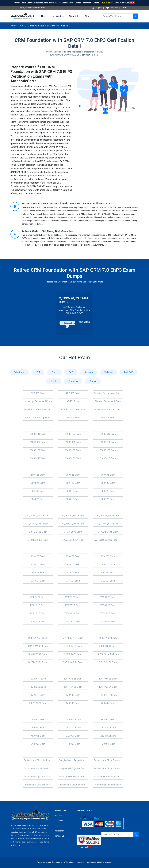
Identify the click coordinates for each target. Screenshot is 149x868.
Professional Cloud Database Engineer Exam (109, 760)
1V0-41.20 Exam (108, 605)
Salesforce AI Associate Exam (38, 409)
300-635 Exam (108, 483)
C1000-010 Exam (108, 434)
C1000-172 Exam (38, 458)
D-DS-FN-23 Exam (108, 638)
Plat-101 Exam (108, 418)
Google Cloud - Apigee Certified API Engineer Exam (74, 760)
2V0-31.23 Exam (38, 622)
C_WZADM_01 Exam (108, 532)
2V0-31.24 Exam (108, 622)
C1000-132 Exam (73, 458)
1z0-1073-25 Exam (73, 679)
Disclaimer (59, 831)
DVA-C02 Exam (108, 564)
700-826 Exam (73, 475)
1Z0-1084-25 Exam (108, 679)
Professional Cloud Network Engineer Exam (109, 768)
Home (44, 16)
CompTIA (73, 381)
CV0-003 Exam (38, 744)
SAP (22, 26)
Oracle (54, 381)
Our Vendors (58, 16)
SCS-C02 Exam (73, 556)
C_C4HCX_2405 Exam (73, 524)
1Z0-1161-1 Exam (108, 695)
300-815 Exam (73, 499)
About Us (58, 815)
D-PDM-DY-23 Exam (38, 662)
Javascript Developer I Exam (38, 401)
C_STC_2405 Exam (38, 532)
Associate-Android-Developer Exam (39, 768)
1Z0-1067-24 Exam (108, 687)
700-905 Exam (108, 475)
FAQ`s (86, 16)
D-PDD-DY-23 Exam (73, 646)
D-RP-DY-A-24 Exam (38, 638)
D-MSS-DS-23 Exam (38, 654)
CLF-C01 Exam (38, 573)
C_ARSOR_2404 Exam (108, 516)
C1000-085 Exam (73, 442)
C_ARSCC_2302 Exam (73, 516)
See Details (84, 324)
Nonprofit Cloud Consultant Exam (74, 409)
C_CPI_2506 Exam (73, 532)
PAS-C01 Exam (73, 573)
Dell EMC (129, 372)
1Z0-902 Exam (73, 695)
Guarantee (59, 821)
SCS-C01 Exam (38, 581)
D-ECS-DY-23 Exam (73, 654)
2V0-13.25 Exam (73, 622)
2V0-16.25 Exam (38, 605)
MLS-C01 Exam (108, 581)
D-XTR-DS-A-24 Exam (73, 638)
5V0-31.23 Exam (108, 597)
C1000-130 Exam (73, 450)
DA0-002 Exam (38, 720)
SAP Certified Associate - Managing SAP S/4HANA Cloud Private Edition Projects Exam (109, 540)
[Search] (117, 16)
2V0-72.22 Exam (73, 605)
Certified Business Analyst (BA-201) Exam (109, 393)
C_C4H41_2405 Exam (38, 516)
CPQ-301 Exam (38, 393)
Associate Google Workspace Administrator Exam (39, 777)
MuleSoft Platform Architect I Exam (109, 409)
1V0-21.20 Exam (73, 597)
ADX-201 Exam (73, 418)
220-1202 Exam (73, 728)
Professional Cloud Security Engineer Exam (74, 785)
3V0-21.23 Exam (108, 613)
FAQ (56, 826)
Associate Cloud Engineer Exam (109, 777)
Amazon (89, 372)
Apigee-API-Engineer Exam (73, 768)
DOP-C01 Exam (73, 581)
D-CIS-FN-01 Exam (108, 646)
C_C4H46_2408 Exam (108, 524)
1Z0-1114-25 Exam (73, 687)
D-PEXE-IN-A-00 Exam (108, 654)
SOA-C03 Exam (108, 556)
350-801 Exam (38, 483)
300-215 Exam (73, 491)
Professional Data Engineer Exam (39, 785)
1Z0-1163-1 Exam (38, 679)
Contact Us (59, 836)
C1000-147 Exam (108, 458)
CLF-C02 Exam (73, 564)
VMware (109, 372)
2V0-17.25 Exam (38, 613)
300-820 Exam (38, 499)
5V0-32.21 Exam (73, 613)
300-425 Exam (108, 491)
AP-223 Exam (73, 401)
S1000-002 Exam (38, 442)
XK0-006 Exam (38, 736)
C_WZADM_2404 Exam (73, 540)
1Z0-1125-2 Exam (38, 687)
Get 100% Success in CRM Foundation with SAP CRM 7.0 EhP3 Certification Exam (67, 203)
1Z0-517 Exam (38, 695)
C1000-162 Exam (73, 434)
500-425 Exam (38, 475)
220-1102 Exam (108, 736)
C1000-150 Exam (108, 442)
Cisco (54, 372)
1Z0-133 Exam (73, 703)
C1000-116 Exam (38, 434)
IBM (38, 372)
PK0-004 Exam (38, 728)
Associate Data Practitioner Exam (74, 777)
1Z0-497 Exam (108, 703)
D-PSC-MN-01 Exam (38, 646)
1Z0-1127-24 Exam (38, 703)
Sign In (97, 8)
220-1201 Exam (108, 728)
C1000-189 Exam (38, 450)
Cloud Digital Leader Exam (108, 785)
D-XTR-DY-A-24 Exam (73, 662)
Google (93, 381)
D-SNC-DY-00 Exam (108, 662)
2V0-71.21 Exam (38, 597)
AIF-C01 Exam (108, 573)
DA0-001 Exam (73, 736)
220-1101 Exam (73, 720)
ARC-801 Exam (73, 393)
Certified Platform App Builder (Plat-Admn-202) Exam (39, 418)
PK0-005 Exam (108, 720)
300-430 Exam (38, 491)
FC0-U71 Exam (108, 744)
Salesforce (19, 372)
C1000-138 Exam (108, 450)
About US (73, 16)
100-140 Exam (73, 483)
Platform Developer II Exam (108, 401)
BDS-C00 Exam (38, 564)
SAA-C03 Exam (38, 556)
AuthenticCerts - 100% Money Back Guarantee (47, 231)
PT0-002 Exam (73, 744)
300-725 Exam (108, 499)
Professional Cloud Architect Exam (39, 760)
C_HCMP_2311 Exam (38, 524)
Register (112, 8)
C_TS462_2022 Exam (38, 540)
